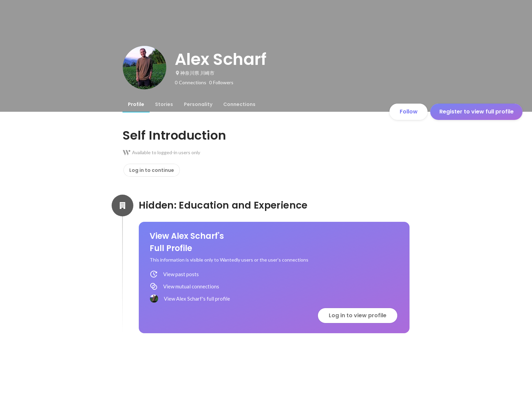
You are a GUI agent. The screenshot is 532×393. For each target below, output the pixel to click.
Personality (198, 104)
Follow (409, 112)
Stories (164, 104)
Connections (239, 104)
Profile (136, 104)
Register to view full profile (477, 112)
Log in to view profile (358, 315)
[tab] (136, 104)
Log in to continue (152, 170)
